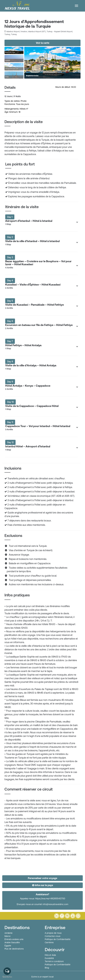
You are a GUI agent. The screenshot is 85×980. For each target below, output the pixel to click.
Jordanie (8, 933)
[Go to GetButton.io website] (7, 977)
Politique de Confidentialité (58, 939)
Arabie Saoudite (12, 942)
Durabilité (49, 958)
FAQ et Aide (50, 955)
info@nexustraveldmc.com (55, 904)
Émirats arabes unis (14, 939)
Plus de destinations (14, 949)
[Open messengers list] (7, 971)
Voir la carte (43, 43)
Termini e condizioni (54, 961)
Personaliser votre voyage (42, 878)
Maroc (8, 936)
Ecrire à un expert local (42, 977)
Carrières (49, 942)
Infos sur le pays (43, 885)
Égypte (8, 946)
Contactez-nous (53, 936)
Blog (47, 968)
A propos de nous (53, 933)
